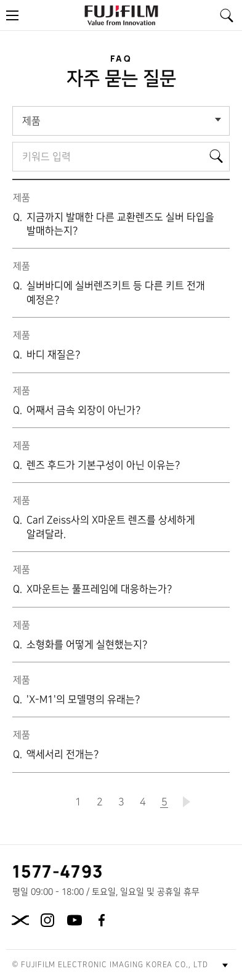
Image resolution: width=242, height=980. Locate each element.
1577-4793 (58, 871)
